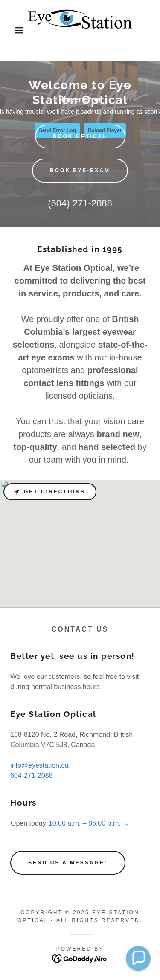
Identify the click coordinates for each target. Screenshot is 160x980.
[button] (13, 30)
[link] (80, 30)
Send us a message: (68, 863)
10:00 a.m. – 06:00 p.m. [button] (85, 823)
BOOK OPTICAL (80, 136)
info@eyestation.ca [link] (39, 765)
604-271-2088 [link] (32, 776)
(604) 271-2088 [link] (80, 203)
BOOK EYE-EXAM (80, 171)
